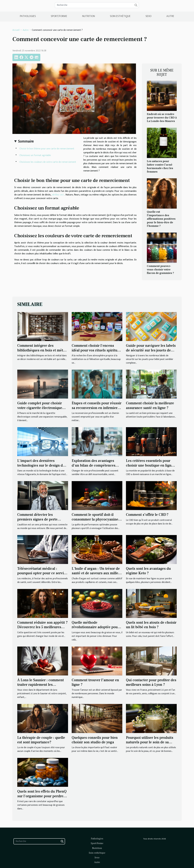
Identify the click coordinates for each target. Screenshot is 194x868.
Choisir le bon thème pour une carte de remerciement (47, 149)
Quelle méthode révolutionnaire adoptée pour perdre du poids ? (95, 627)
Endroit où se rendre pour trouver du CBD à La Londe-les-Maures (162, 118)
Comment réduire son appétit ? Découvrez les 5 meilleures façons (43, 627)
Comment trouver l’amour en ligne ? (95, 682)
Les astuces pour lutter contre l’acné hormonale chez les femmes (160, 166)
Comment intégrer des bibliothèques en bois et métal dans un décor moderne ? (42, 350)
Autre (170, 16)
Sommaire (26, 141)
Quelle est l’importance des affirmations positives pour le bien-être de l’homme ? (161, 219)
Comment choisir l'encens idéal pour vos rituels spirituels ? (97, 350)
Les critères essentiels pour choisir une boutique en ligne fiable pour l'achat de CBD (150, 465)
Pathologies (28, 16)
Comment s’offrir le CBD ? (147, 515)
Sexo (148, 16)
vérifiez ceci (58, 195)
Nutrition (89, 16)
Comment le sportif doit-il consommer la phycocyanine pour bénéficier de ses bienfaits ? (95, 522)
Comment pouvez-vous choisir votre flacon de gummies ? (160, 269)
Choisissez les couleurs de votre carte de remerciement (48, 162)
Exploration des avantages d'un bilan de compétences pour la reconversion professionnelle (94, 468)
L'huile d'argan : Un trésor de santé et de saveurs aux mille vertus (96, 573)
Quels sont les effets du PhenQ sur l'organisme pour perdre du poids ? (42, 796)
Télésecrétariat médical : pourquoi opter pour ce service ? (42, 573)
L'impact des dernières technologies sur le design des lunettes (42, 465)
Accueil (16, 30)
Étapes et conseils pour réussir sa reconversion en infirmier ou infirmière (97, 408)
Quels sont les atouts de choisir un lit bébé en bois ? (151, 625)
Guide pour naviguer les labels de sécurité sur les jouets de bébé (151, 350)
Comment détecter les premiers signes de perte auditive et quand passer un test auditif (40, 522)
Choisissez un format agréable (35, 155)
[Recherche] (97, 5)
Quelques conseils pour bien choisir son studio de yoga (95, 740)
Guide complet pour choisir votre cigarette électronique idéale (40, 408)
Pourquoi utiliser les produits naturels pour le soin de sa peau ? (150, 742)
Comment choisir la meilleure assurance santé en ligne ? (150, 405)
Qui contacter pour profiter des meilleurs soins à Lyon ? (151, 682)
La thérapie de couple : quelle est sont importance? (41, 740)
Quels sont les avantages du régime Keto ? (148, 571)
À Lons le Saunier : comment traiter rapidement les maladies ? (41, 685)
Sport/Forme (59, 16)
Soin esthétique (120, 16)
